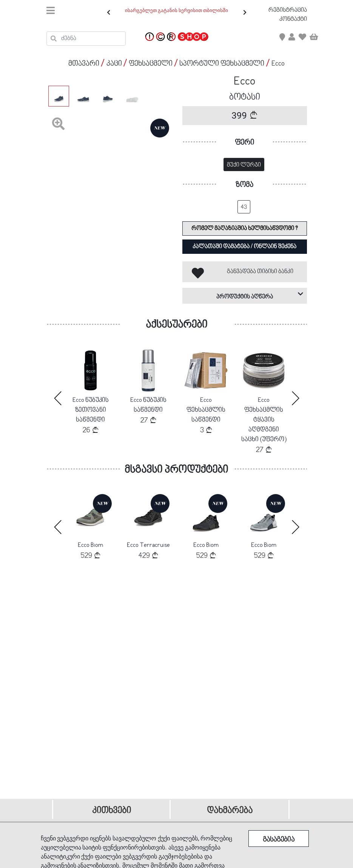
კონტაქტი (293, 19)
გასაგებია (279, 840)
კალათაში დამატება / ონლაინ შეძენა (244, 247)
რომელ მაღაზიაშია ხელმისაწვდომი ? (244, 229)
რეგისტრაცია (288, 10)
